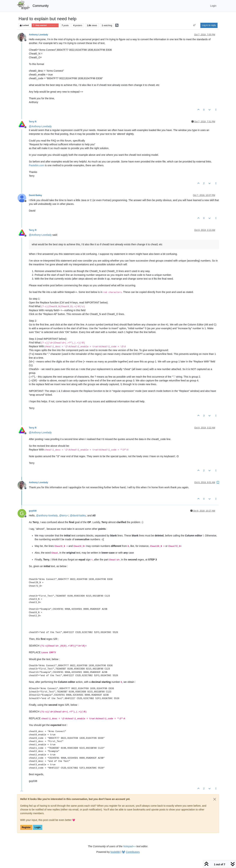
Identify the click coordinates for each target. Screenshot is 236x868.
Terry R (33, 122)
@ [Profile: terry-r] (64, 515)
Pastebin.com (37, 165)
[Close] (215, 799)
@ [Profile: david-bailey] (78, 515)
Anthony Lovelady (39, 35)
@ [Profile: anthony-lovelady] (47, 515)
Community (41, 6)
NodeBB (115, 852)
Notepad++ (129, 846)
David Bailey (36, 195)
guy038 (33, 511)
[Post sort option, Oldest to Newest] (194, 25)
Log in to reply (209, 25)
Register (26, 827)
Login (38, 827)
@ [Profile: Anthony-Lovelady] (40, 126)
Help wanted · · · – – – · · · (45, 25)
